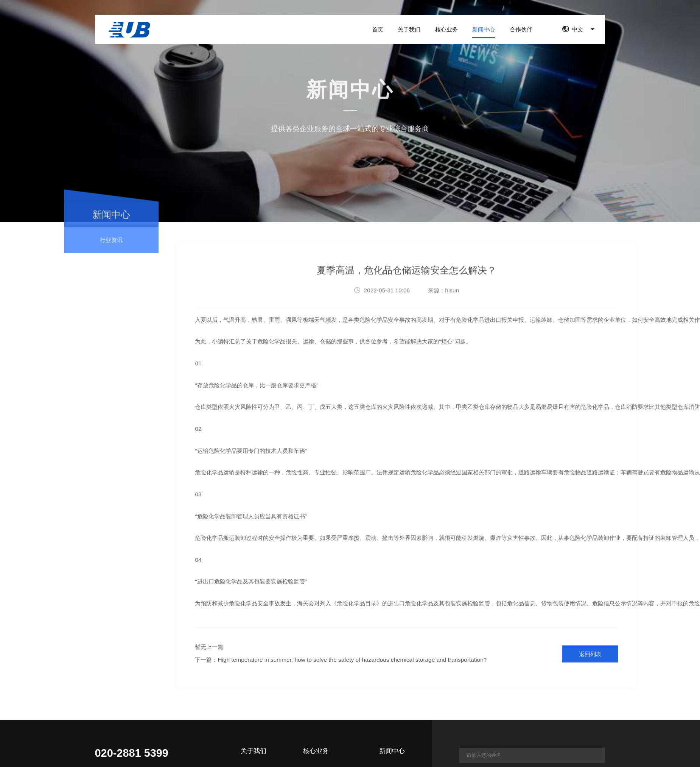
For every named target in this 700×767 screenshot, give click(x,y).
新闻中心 (484, 29)
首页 (378, 29)
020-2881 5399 (132, 753)
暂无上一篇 (209, 647)
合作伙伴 (521, 29)
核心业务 (446, 29)
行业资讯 (111, 246)
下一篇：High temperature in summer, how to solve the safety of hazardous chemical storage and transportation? (341, 660)
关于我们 (409, 29)
